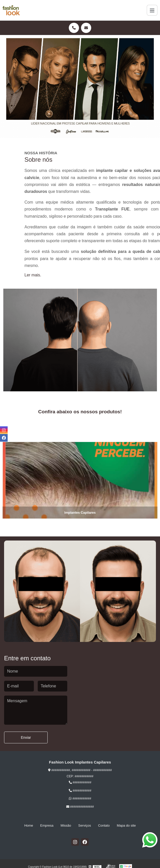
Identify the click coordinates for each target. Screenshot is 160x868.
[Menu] (152, 10)
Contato (104, 825)
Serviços (85, 825)
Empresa (47, 825)
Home (29, 825)
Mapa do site (126, 825)
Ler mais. (33, 275)
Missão (66, 825)
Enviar (26, 737)
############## (80, 807)
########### (80, 782)
